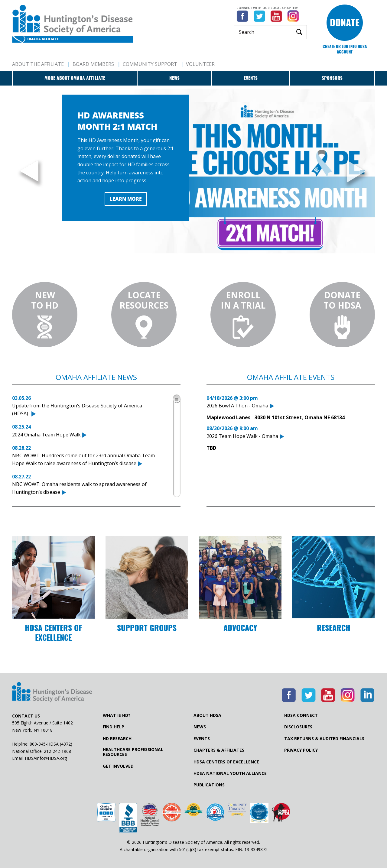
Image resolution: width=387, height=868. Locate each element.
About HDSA (207, 715)
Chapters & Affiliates (219, 750)
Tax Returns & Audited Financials (324, 739)
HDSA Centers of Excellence (226, 762)
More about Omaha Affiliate (75, 78)
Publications (209, 785)
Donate (345, 23)
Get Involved (118, 766)
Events (251, 78)
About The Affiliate (38, 64)
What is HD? (117, 715)
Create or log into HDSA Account (345, 49)
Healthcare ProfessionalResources (133, 752)
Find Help (114, 727)
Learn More (126, 199)
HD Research (117, 739)
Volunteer (200, 64)
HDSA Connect (301, 715)
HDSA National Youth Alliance (230, 773)
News (174, 78)
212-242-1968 (57, 751)
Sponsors (332, 78)
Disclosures (298, 727)
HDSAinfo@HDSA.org (46, 758)
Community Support (150, 64)
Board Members (93, 64)
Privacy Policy (301, 750)
